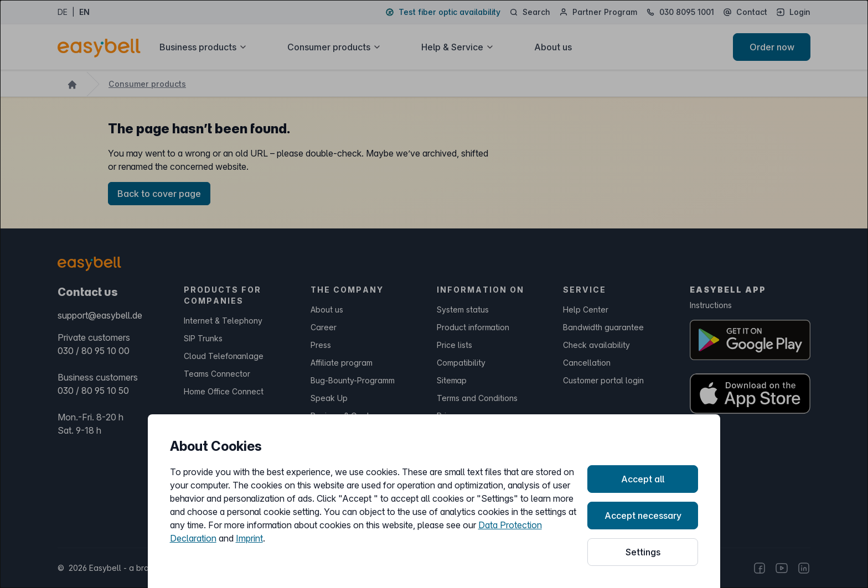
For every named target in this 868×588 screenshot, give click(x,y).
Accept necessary (643, 516)
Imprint (249, 538)
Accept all (643, 479)
